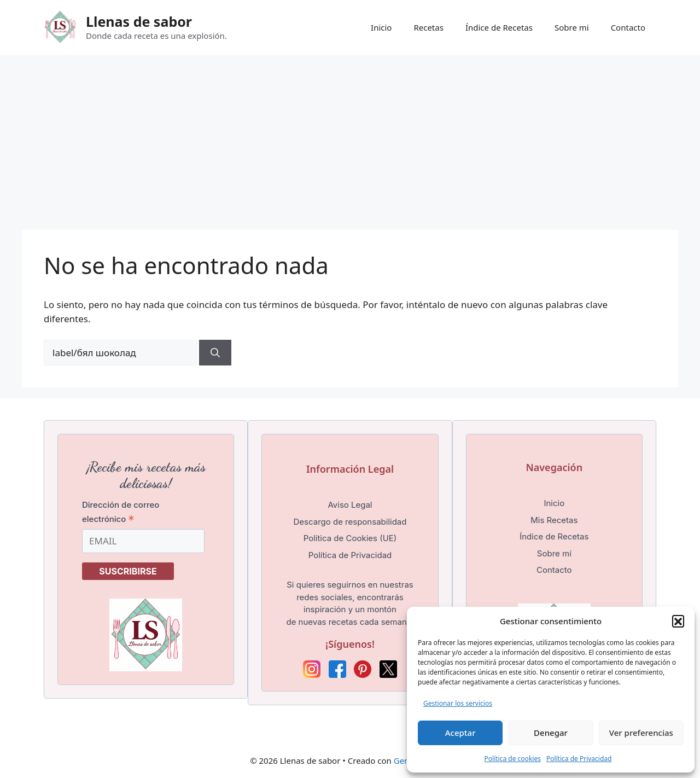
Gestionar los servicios (458, 703)
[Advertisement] (350, 137)
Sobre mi (572, 27)
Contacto (628, 27)
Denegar (551, 733)
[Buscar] (215, 353)
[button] (678, 621)
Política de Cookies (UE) (350, 538)
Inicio (381, 27)
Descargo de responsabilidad (350, 522)
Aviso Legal (350, 505)
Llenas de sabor (139, 21)
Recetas (428, 27)
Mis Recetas (554, 520)
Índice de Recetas (499, 27)
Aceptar (460, 733)
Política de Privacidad (579, 759)
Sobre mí (554, 553)
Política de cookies (513, 759)
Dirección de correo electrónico (121, 512)
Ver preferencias (641, 733)
